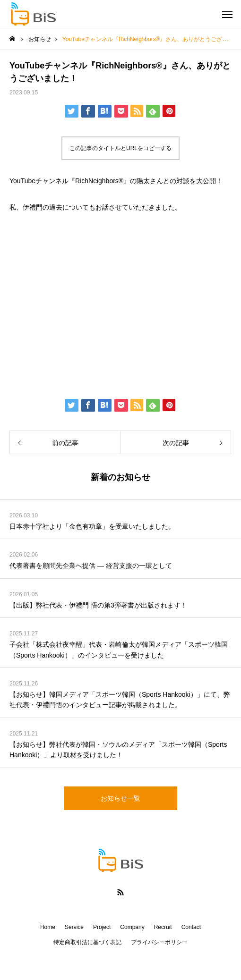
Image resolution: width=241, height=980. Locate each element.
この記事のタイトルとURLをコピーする (120, 148)
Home (48, 927)
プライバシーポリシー (159, 942)
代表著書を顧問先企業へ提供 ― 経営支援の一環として (91, 566)
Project (102, 927)
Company (132, 927)
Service (74, 927)
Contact (191, 927)
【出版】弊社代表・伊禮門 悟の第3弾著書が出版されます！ (98, 605)
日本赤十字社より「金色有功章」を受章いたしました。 (92, 526)
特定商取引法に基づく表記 (87, 942)
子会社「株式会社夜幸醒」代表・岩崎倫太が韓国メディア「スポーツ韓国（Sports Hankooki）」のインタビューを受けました (119, 650)
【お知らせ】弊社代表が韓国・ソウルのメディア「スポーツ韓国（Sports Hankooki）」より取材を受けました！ (118, 750)
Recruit (163, 927)
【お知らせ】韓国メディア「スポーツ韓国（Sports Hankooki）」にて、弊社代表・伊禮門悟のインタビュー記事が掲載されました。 (120, 700)
